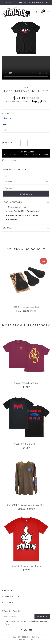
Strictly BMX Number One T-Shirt (26, 566)
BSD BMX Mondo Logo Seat (26, 307)
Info (44, 101)
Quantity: (7, 143)
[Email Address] (18, 616)
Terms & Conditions (31, 621)
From (26, 311)
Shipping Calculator (15, 169)
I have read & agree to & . (24, 623)
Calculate (26, 194)
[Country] (26, 182)
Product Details (12, 202)
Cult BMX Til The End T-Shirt (26, 444)
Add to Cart (26, 153)
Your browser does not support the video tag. (26, 68)
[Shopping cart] (42, 12)
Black (8, 119)
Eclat (26, 87)
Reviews (7, 228)
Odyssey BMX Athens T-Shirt (26, 383)
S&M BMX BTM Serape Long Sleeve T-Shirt (26, 505)
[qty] (26, 176)
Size (4, 124)
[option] (26, 38)
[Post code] (26, 188)
